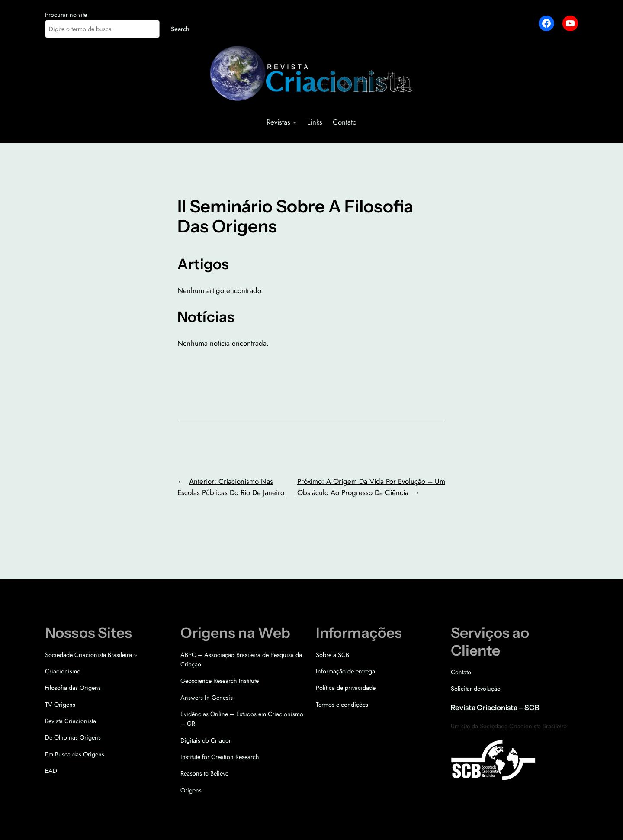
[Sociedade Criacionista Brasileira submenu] (136, 655)
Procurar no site (66, 15)
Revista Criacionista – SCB (495, 708)
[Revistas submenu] (295, 122)
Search (180, 29)
